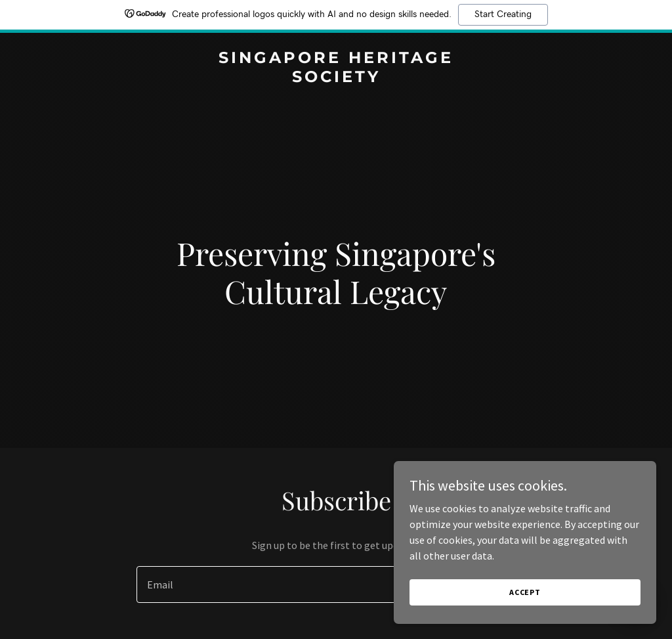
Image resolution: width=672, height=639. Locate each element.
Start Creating (503, 14)
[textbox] (288, 584)
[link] (336, 78)
